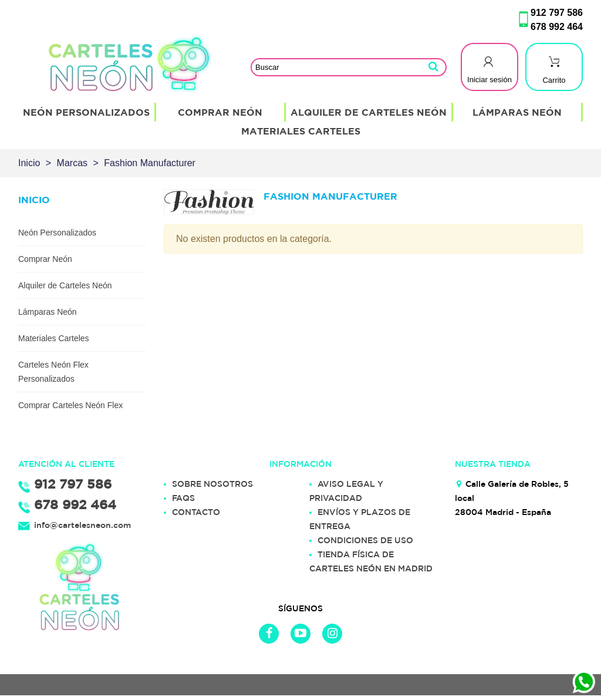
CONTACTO (196, 512)
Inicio (34, 200)
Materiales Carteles (301, 131)
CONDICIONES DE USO (365, 540)
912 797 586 (557, 13)
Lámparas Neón (517, 112)
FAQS (183, 498)
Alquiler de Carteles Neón (369, 112)
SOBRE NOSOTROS (212, 484)
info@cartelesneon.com (82, 525)
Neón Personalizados (86, 112)
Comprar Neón (220, 112)
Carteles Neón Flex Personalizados (53, 372)
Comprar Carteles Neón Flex (70, 405)
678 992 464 (557, 27)
